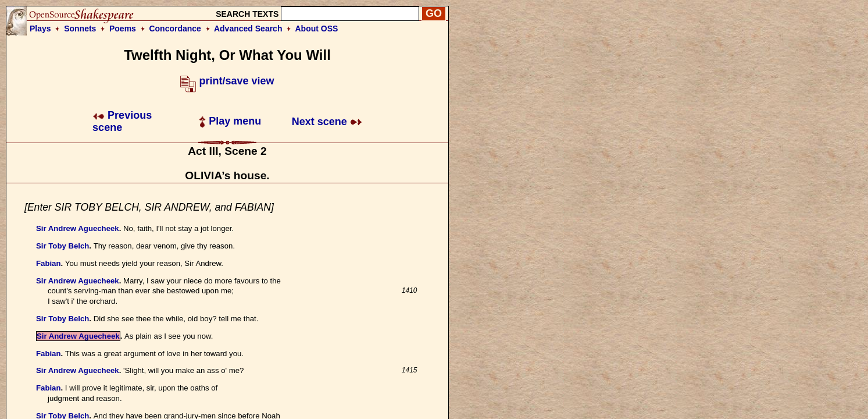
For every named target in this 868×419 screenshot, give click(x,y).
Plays (40, 29)
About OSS (317, 29)
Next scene (327, 122)
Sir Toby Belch (62, 246)
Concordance (175, 29)
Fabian (49, 263)
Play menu (230, 121)
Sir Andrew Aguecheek (78, 228)
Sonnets (80, 29)
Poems (123, 29)
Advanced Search (248, 29)
